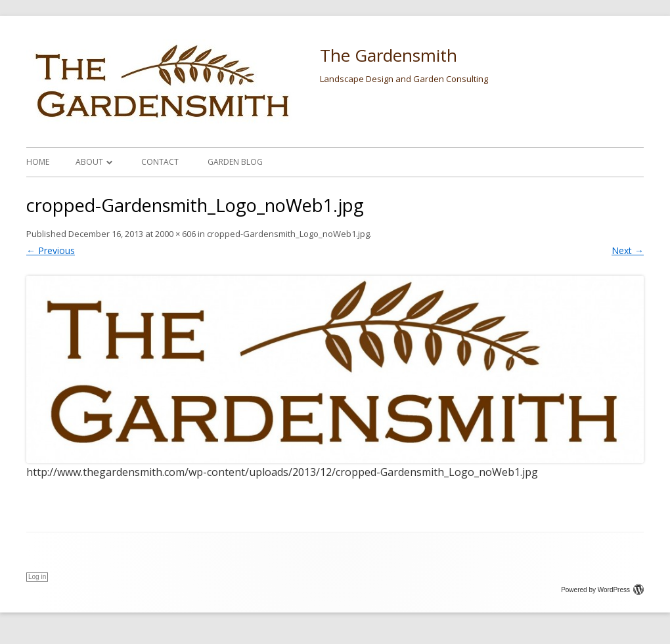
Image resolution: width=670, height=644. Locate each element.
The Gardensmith (389, 55)
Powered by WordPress (602, 590)
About (89, 162)
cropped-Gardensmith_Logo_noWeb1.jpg (288, 234)
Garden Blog (235, 162)
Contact (160, 162)
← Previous (51, 250)
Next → (628, 250)
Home (38, 162)
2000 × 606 (175, 234)
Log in (37, 577)
